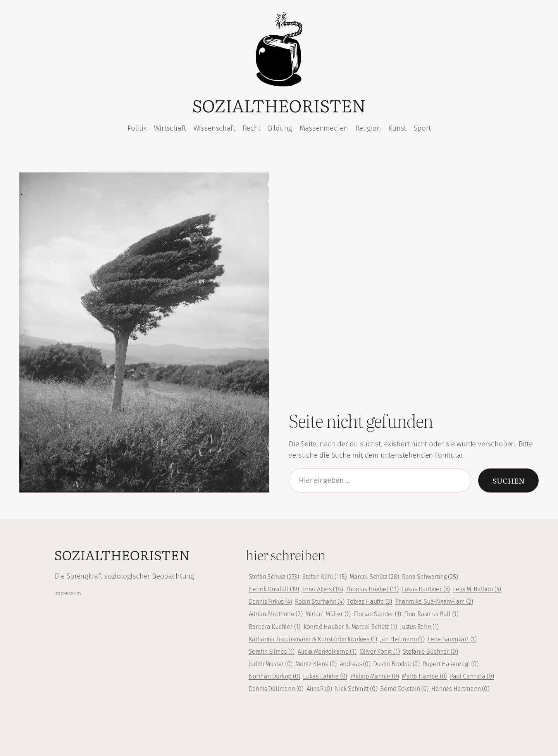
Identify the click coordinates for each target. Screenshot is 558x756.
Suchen (508, 480)
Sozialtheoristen (279, 105)
